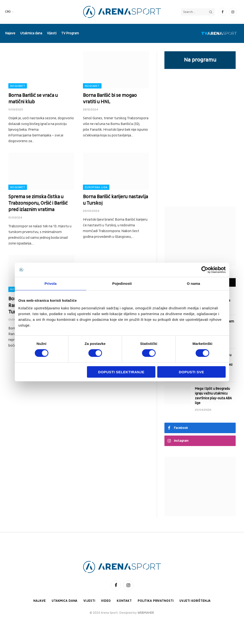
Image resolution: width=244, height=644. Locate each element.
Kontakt (124, 601)
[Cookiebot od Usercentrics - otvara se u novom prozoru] (205, 270)
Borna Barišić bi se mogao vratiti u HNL (110, 99)
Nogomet (18, 86)
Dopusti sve (192, 372)
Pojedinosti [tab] (122, 283)
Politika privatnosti (156, 601)
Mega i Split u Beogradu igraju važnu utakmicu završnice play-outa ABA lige (213, 396)
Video (105, 601)
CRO (8, 12)
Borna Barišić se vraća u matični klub (33, 99)
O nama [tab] (193, 283)
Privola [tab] (51, 283)
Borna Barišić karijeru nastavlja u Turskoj (115, 200)
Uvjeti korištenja (196, 601)
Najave (10, 33)
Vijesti (52, 33)
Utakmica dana (31, 33)
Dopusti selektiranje (121, 372)
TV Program (70, 33)
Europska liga (96, 187)
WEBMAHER (146, 613)
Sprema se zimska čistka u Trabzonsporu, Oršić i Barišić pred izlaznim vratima (38, 203)
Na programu (200, 60)
